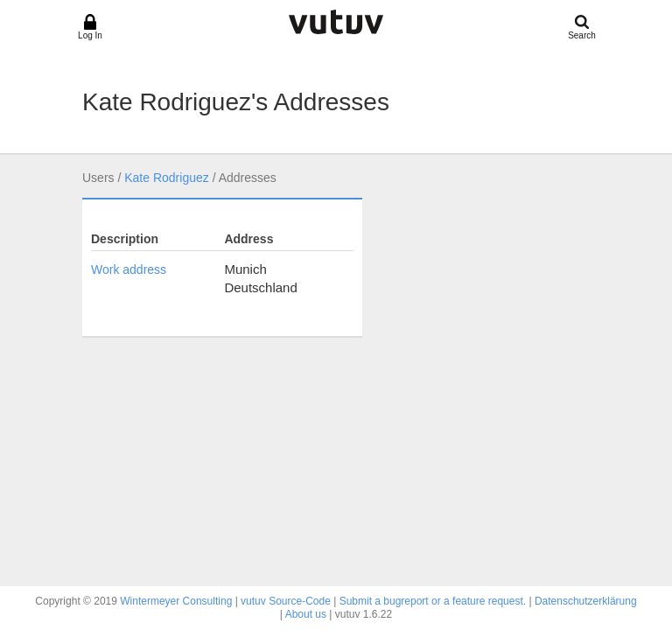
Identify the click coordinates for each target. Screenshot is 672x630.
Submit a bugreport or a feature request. (433, 601)
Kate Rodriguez (167, 178)
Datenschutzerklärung (586, 601)
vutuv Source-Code (286, 601)
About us (306, 614)
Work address (129, 269)
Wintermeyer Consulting (176, 601)
